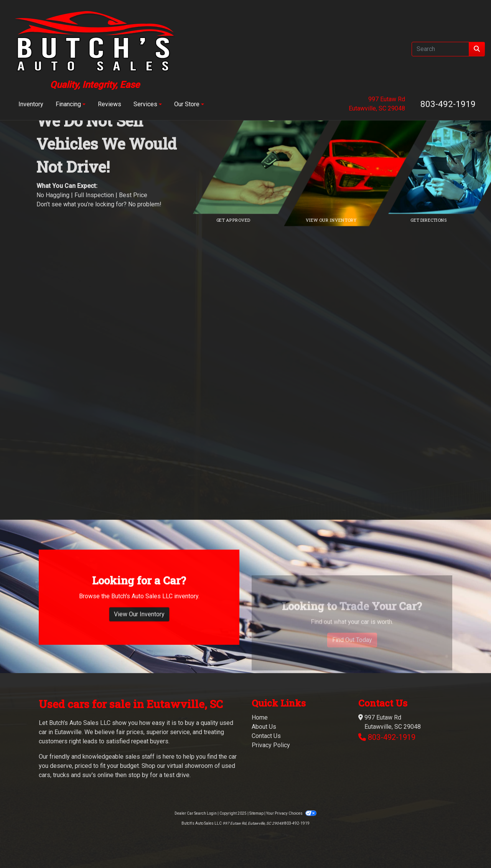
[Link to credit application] (269, 162)
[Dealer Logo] (95, 49)
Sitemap (256, 813)
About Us (264, 727)
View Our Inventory (139, 636)
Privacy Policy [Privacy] (271, 745)
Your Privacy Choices (291, 813)
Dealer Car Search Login (196, 813)
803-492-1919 (448, 104)
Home (260, 717)
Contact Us (266, 736)
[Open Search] (440, 49)
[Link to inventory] (366, 162)
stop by (138, 775)
